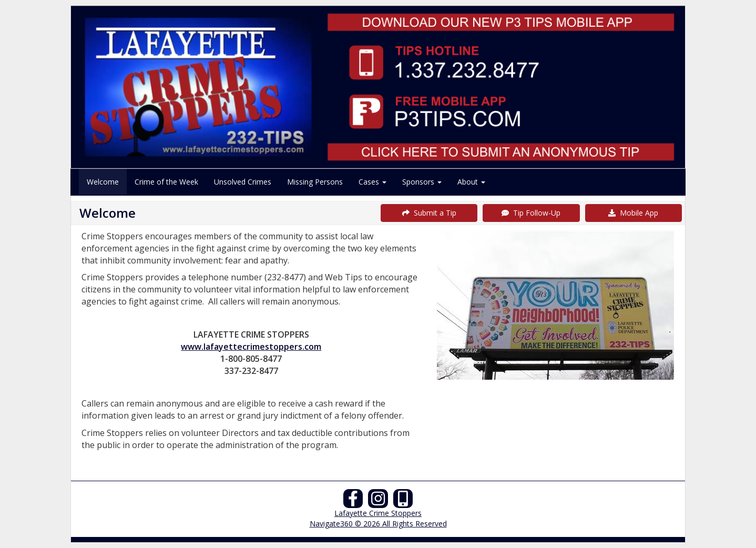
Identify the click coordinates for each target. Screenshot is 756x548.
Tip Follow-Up (531, 213)
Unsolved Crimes (243, 182)
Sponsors (422, 182)
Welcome (103, 182)
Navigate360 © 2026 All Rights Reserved (378, 524)
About (471, 182)
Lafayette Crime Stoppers (378, 513)
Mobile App (633, 213)
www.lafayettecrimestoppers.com (251, 347)
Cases (372, 182)
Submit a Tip (429, 213)
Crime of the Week (166, 182)
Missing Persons (315, 182)
